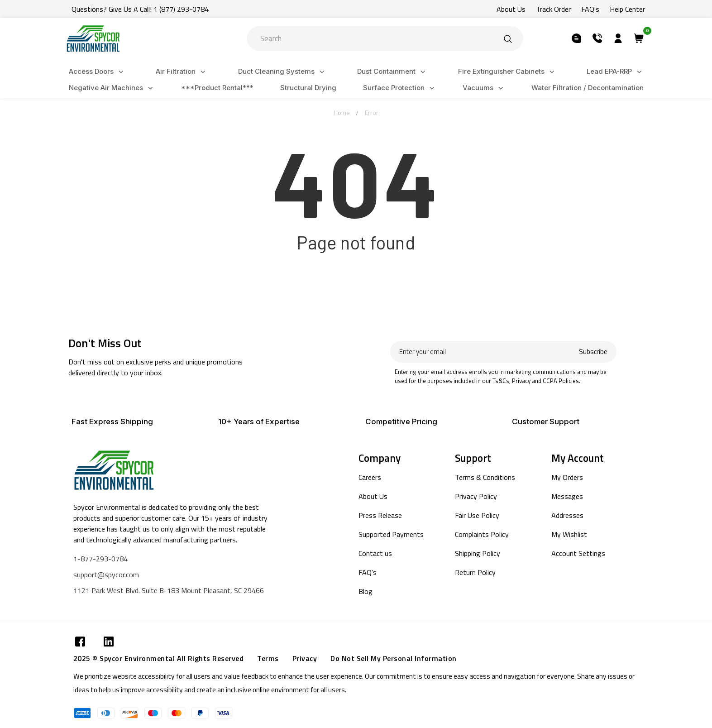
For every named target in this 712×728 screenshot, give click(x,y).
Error (372, 113)
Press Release (380, 515)
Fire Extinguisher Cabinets (508, 72)
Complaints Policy (482, 534)
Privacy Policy (476, 496)
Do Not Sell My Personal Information (394, 658)
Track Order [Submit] (553, 9)
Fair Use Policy (477, 515)
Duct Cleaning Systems (283, 72)
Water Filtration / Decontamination (588, 88)
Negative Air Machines (112, 88)
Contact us (375, 553)
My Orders (567, 477)
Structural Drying (308, 88)
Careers (370, 477)
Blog (366, 591)
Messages (567, 496)
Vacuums (484, 88)
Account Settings (578, 553)
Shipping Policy (478, 553)
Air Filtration (182, 72)
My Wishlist (569, 534)
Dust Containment (393, 72)
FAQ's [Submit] (590, 9)
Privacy (305, 658)
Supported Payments (391, 534)
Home (342, 113)
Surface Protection (400, 88)
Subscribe (593, 352)
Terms (268, 658)
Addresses (567, 515)
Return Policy (475, 572)
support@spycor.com (106, 575)
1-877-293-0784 (100, 559)
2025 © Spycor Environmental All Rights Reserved (159, 658)
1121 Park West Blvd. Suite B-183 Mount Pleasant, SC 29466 (169, 590)
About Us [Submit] (511, 9)
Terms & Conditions (485, 477)
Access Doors (98, 72)
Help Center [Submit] (627, 9)
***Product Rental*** (217, 88)
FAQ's (368, 572)
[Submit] (508, 38)
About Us (373, 496)
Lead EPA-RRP (616, 72)
